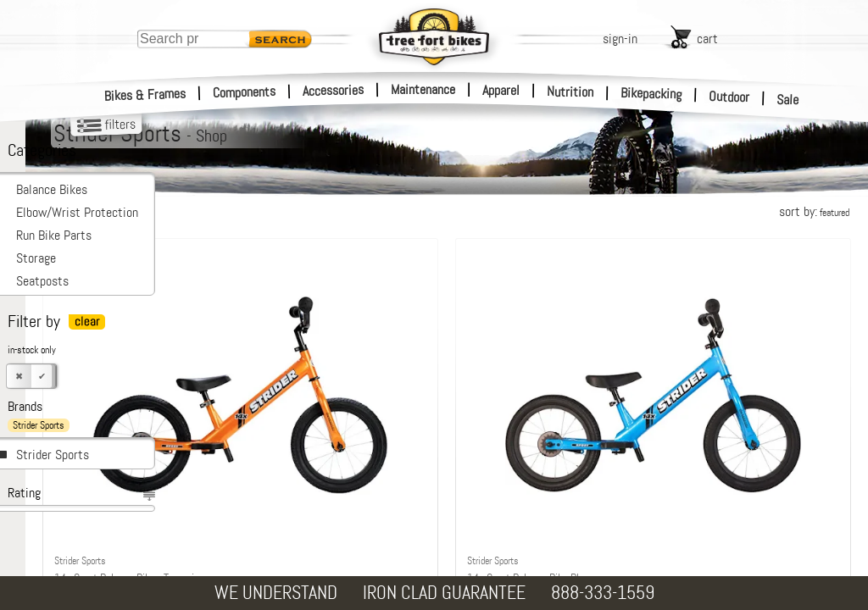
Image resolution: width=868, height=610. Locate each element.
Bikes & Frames (145, 95)
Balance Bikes (52, 189)
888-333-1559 (603, 593)
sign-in (620, 39)
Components (245, 92)
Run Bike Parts (54, 235)
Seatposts (42, 281)
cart (707, 39)
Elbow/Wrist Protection (77, 212)
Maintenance (423, 89)
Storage (36, 258)
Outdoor (729, 97)
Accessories (333, 90)
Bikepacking (651, 94)
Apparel (501, 90)
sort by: (814, 211)
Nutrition (570, 91)
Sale (788, 100)
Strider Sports (53, 455)
